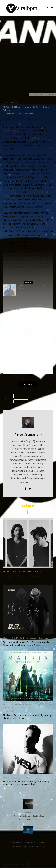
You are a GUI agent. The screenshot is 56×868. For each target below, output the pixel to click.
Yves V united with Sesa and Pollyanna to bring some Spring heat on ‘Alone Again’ (26, 783)
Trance (21, 288)
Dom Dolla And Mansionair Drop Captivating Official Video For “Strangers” (28, 577)
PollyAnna (35, 138)
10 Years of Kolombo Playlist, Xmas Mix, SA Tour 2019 (28, 816)
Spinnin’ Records (11, 309)
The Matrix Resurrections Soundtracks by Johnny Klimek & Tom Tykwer (27, 717)
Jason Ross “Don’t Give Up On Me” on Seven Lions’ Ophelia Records (28, 843)
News (14, 572)
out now (39, 305)
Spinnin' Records (37, 396)
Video (29, 572)
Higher (6, 196)
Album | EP (24, 285)
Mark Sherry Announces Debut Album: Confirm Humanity (33, 294)
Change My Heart (39, 192)
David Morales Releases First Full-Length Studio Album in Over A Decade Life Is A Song (26, 644)
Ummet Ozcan (10, 131)
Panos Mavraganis (27, 435)
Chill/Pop (16, 107)
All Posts (7, 107)
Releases (6, 110)
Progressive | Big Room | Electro (35, 107)
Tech (13, 707)
